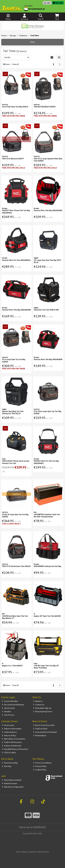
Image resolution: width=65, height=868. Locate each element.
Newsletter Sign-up (42, 708)
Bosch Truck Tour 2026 (44, 725)
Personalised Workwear (13, 705)
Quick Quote (8, 708)
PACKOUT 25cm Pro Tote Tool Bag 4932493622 (46, 462)
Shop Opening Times (43, 711)
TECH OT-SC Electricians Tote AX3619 (16, 566)
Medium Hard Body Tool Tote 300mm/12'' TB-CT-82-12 (13, 412)
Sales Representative (12, 780)
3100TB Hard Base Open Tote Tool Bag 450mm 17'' (15, 617)
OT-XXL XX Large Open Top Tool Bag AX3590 (15, 516)
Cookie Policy (40, 770)
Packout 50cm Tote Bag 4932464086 (16, 310)
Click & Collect (9, 752)
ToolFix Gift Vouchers (12, 742)
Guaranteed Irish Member (45, 732)
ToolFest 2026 (40, 729)
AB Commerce (44, 852)
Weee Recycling (10, 763)
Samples (6, 711)
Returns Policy (9, 735)
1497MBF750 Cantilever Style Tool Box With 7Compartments (47, 516)
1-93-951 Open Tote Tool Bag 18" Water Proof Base (46, 667)
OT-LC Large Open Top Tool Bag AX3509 (14, 361)
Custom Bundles (10, 701)
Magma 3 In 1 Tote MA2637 (12, 666)
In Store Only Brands (12, 746)
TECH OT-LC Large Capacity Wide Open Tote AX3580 (48, 160)
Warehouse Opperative (13, 787)
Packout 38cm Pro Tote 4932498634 (16, 260)
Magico (25, 852)
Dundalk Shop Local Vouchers (15, 749)
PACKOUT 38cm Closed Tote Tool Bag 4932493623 (16, 212)
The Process (8, 715)
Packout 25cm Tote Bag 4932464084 (48, 210)
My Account (8, 725)
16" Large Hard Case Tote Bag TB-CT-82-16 (47, 261)
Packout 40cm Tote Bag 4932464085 (48, 359)
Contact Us (39, 705)
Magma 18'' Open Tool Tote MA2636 (47, 616)
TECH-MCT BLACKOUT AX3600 (45, 107)
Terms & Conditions (43, 763)
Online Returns (9, 732)
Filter (32, 42)
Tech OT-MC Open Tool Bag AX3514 (15, 107)
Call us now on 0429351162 (32, 827)
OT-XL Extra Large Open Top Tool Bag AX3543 (47, 412)
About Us (38, 701)
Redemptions (40, 735)
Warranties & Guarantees (14, 739)
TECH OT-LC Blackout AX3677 (13, 159)
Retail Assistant (9, 783)
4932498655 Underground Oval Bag (47, 566)
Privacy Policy (40, 766)
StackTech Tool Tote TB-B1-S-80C (46, 310)
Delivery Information (12, 729)
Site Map (6, 766)
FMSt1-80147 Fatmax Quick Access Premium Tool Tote (16, 462)
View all (15, 64)
